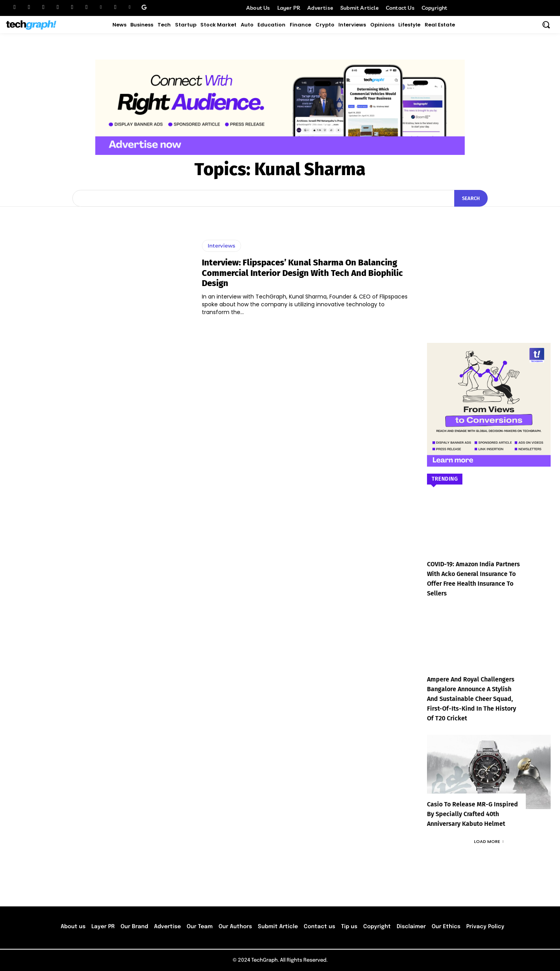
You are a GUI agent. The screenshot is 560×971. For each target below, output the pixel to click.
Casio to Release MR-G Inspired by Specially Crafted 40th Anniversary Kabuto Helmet (472, 814)
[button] (546, 25)
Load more (489, 841)
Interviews (221, 246)
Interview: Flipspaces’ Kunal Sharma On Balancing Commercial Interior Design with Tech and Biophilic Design (302, 273)
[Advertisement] (489, 263)
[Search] (471, 198)
